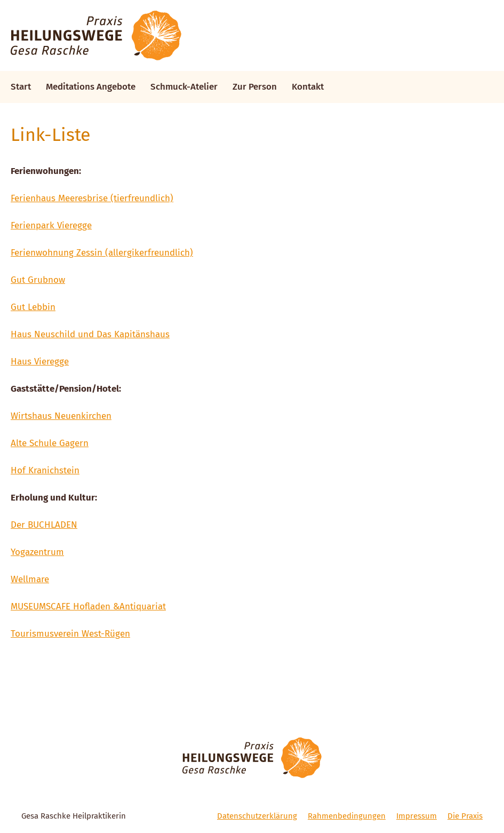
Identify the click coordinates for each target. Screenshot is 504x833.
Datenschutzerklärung (257, 816)
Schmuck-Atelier (184, 87)
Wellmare (30, 579)
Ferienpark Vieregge (51, 225)
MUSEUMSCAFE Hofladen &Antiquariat (88, 606)
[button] (481, 15)
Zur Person (255, 87)
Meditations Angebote (91, 87)
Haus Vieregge (40, 362)
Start (21, 87)
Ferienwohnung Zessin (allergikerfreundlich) (102, 253)
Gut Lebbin (33, 307)
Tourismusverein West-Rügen (70, 634)
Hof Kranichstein (45, 470)
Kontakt (308, 87)
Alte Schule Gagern (50, 443)
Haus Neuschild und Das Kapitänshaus (90, 334)
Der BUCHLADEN (44, 525)
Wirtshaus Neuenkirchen (61, 416)
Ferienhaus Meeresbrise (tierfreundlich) (92, 198)
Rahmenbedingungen (347, 816)
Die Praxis (465, 816)
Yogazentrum (37, 552)
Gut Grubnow (38, 280)
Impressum (417, 816)
